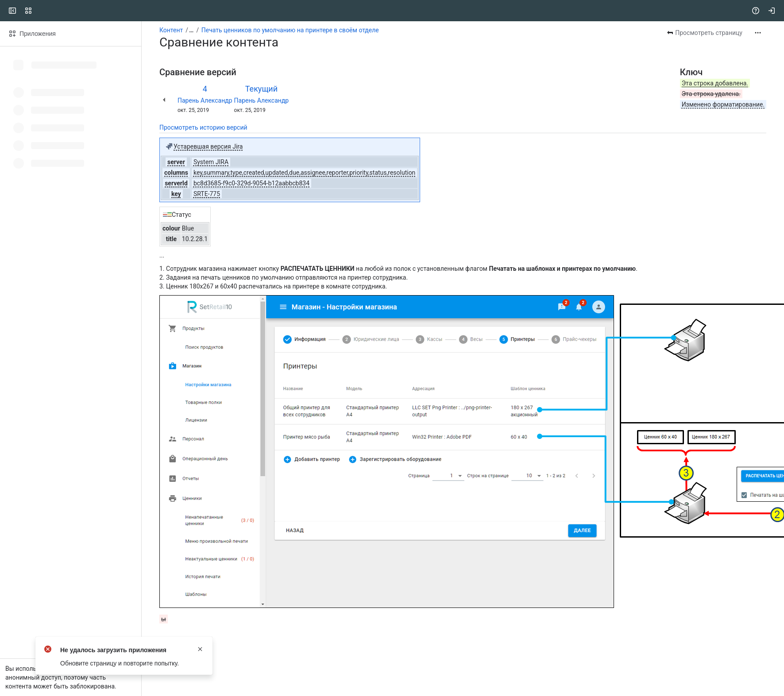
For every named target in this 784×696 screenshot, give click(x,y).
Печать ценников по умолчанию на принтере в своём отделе (290, 30)
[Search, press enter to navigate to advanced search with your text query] (390, 11)
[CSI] (41, 11)
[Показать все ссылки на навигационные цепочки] (191, 30)
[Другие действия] (758, 33)
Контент (171, 30)
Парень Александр (205, 100)
